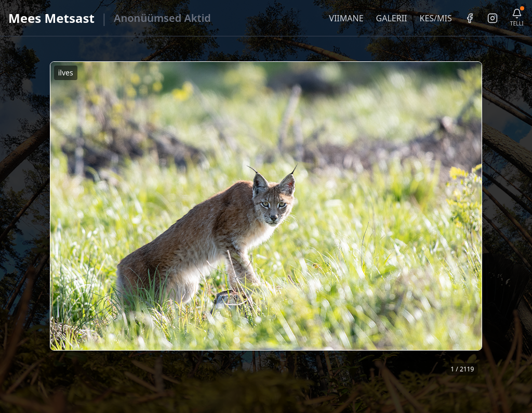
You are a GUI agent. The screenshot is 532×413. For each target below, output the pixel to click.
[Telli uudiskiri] (517, 18)
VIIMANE (346, 18)
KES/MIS (435, 18)
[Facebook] (470, 18)
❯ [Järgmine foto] (478, 220)
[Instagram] (493, 18)
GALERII (392, 18)
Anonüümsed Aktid (162, 18)
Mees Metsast (51, 18)
